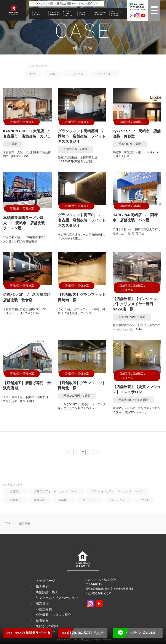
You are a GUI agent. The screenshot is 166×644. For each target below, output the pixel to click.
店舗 (52, 74)
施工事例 (25, 523)
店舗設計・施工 (47, 592)
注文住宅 (42, 603)
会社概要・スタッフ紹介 (53, 615)
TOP (8, 523)
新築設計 (40, 500)
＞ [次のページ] (97, 452)
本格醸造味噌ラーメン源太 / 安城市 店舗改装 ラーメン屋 (26, 223)
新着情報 (42, 620)
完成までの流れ (47, 626)
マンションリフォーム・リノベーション (117, 491)
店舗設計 (15, 122)
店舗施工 (28, 122)
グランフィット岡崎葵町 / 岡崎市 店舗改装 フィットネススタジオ (82, 136)
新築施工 (64, 500)
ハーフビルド (105, 74)
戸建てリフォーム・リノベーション (56, 491)
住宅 (33, 74)
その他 (144, 500)
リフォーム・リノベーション (57, 598)
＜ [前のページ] (69, 452)
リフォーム (76, 74)
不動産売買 (44, 609)
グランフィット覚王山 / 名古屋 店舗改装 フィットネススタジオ (82, 220)
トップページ (45, 581)
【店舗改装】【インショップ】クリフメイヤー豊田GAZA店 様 (135, 304)
